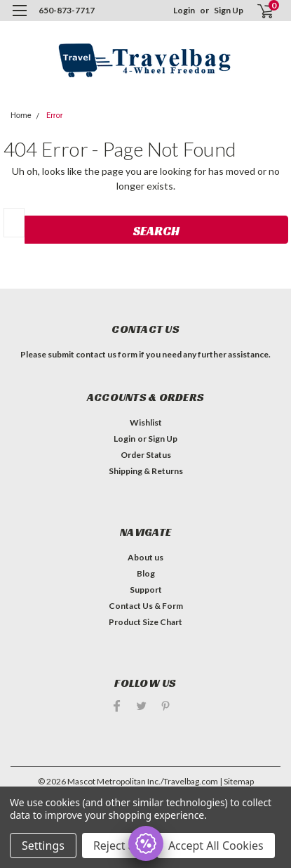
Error (55, 116)
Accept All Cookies (216, 846)
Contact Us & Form (146, 606)
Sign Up (229, 10)
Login (184, 10)
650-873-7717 (67, 10)
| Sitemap (237, 781)
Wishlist (146, 422)
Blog (146, 573)
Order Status (146, 455)
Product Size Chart (145, 622)
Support (146, 590)
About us (145, 557)
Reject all (117, 846)
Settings (43, 846)
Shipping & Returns (146, 471)
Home (21, 116)
